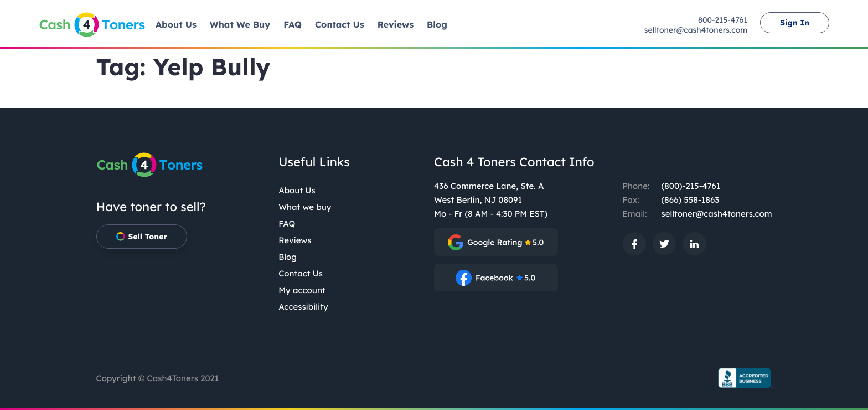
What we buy (305, 207)
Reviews (295, 240)
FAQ (287, 224)
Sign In (795, 23)
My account (302, 290)
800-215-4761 (723, 20)
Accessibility (303, 307)
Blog (288, 257)
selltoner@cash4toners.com (696, 30)
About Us (297, 190)
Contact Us (301, 273)
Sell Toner (142, 237)
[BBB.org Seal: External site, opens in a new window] (741, 378)
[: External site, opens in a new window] (496, 242)
